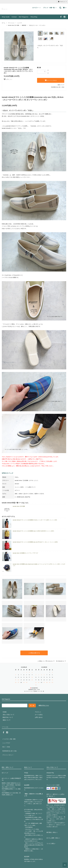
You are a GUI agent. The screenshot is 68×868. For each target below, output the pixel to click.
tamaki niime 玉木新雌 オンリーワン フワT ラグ (25, 553)
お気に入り (8, 79)
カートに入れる (51, 80)
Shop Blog (34, 17)
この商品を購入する (34, 653)
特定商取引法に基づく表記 (58, 87)
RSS (3, 743)
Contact (14, 17)
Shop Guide (6, 17)
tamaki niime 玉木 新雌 (14, 25)
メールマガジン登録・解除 (9, 738)
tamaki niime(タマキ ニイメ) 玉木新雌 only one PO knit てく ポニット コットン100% (35, 542)
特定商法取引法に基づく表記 (10, 746)
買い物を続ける (61, 661)
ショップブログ (6, 740)
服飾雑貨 (24, 25)
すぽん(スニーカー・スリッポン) (37, 25)
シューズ (19, 23)
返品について (61, 85)
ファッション (11, 23)
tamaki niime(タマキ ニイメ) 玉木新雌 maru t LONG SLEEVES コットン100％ (33, 531)
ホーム (3, 23)
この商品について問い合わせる (46, 661)
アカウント (62, 2)
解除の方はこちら (44, 705)
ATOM (7, 743)
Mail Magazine (24, 17)
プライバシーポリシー (8, 749)
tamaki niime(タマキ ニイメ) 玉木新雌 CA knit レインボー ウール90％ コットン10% (35, 520)
